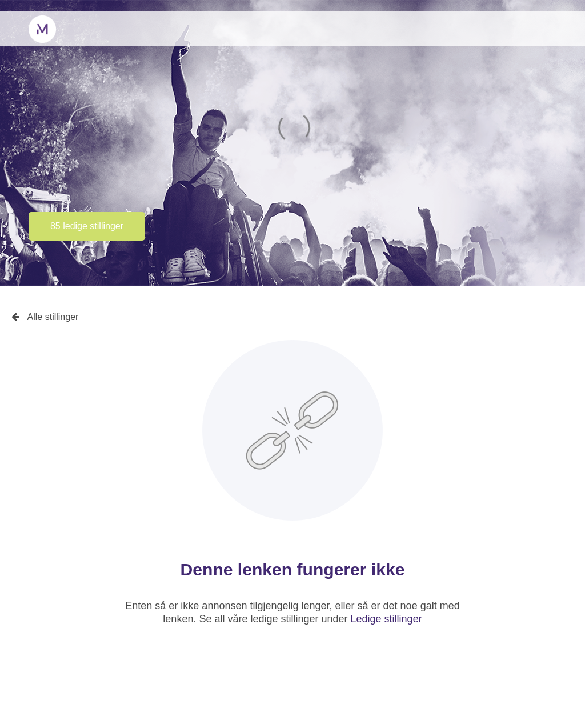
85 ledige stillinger (87, 226)
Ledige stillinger (386, 619)
